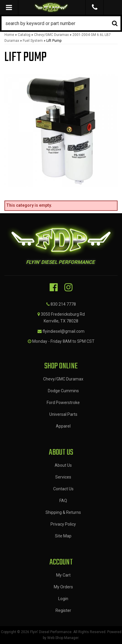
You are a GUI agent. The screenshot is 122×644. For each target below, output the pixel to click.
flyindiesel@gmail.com (64, 331)
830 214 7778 (63, 304)
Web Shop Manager (63, 638)
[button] (61, 23)
